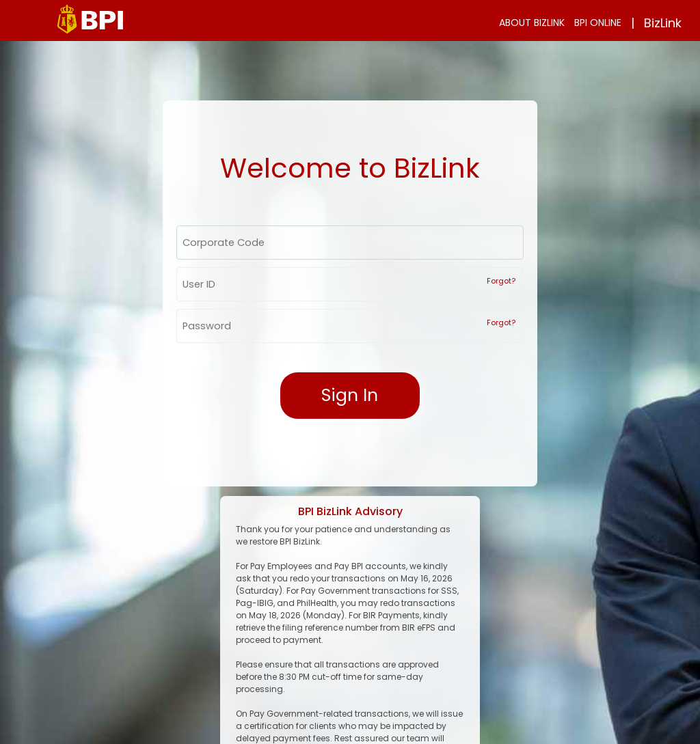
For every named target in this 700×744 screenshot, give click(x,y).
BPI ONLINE (598, 23)
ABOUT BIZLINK (532, 23)
